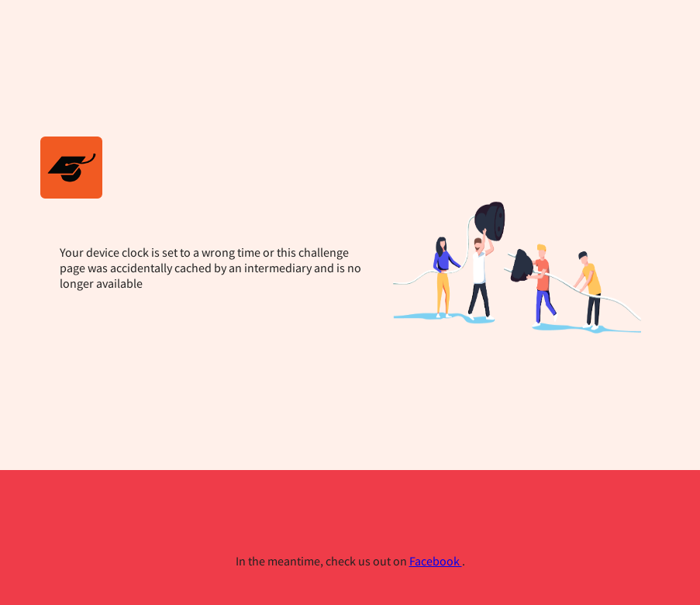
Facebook (436, 561)
